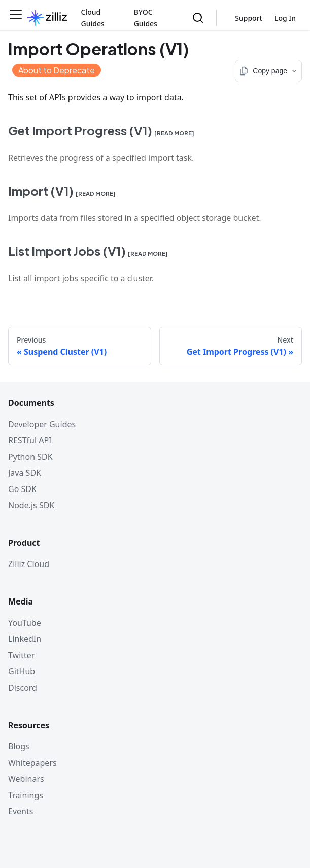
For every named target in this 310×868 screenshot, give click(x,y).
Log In (285, 18)
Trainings (26, 795)
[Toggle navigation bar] (16, 18)
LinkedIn (25, 639)
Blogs (19, 746)
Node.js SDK (31, 505)
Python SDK (30, 457)
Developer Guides (42, 424)
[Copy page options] (268, 71)
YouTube (25, 623)
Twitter (21, 655)
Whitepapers (32, 763)
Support (249, 18)
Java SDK (25, 473)
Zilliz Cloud (29, 564)
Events (21, 811)
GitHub (22, 671)
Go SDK (22, 489)
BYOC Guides (146, 18)
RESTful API (30, 440)
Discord (23, 688)
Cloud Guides (92, 18)
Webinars (26, 779)
